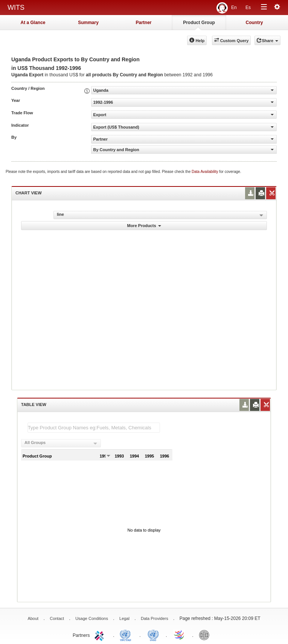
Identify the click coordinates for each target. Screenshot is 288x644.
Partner (143, 23)
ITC (101, 635)
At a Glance (33, 23)
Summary (88, 23)
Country (254, 23)
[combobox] (61, 443)
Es (248, 8)
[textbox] (94, 428)
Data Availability (205, 172)
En (234, 8)
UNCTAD (127, 635)
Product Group (199, 23)
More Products (144, 226)
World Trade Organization (180, 635)
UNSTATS (153, 635)
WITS (16, 8)
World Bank (206, 635)
